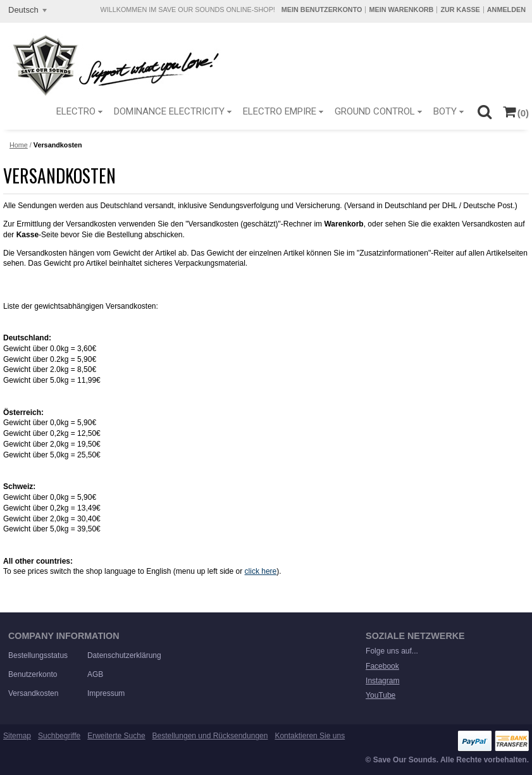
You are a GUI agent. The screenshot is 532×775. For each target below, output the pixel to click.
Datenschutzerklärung (124, 655)
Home (19, 145)
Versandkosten (33, 693)
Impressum (106, 693)
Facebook (382, 666)
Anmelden (506, 9)
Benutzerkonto (33, 674)
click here (261, 571)
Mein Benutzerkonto (322, 9)
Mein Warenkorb (401, 9)
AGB (95, 674)
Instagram (382, 681)
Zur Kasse (460, 9)
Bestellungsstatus (38, 655)
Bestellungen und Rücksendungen (210, 736)
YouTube (380, 695)
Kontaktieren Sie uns (310, 736)
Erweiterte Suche (116, 736)
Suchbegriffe (59, 736)
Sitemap (17, 736)
